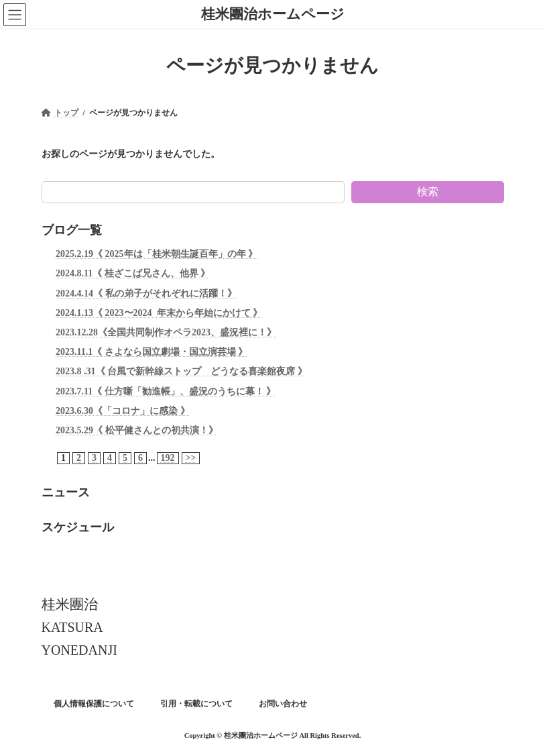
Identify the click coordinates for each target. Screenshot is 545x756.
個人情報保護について (94, 704)
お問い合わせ (283, 704)
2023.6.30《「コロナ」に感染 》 (123, 410)
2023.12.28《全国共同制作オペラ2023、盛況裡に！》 (166, 332)
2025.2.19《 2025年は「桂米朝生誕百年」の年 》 (157, 254)
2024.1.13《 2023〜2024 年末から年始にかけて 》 (159, 313)
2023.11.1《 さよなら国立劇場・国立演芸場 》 (152, 352)
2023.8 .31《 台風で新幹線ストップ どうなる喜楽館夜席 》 (181, 371)
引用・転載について (196, 704)
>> (190, 458)
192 (167, 458)
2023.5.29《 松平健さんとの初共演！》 (137, 430)
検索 (428, 192)
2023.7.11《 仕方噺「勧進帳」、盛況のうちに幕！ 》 (166, 391)
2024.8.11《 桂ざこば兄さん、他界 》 (133, 273)
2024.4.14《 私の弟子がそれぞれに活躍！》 (146, 293)
